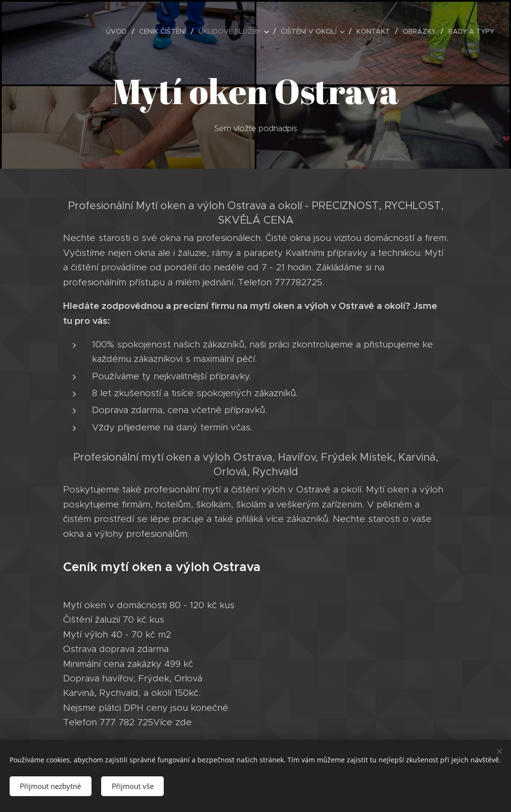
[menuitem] (119, 31)
